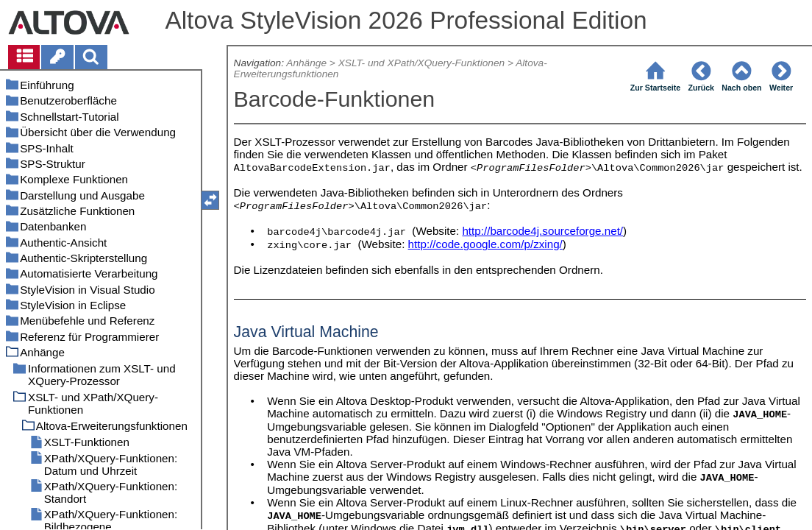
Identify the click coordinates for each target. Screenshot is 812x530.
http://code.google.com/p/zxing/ (485, 244)
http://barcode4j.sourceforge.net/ (542, 231)
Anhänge (306, 63)
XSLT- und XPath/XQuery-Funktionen (421, 63)
